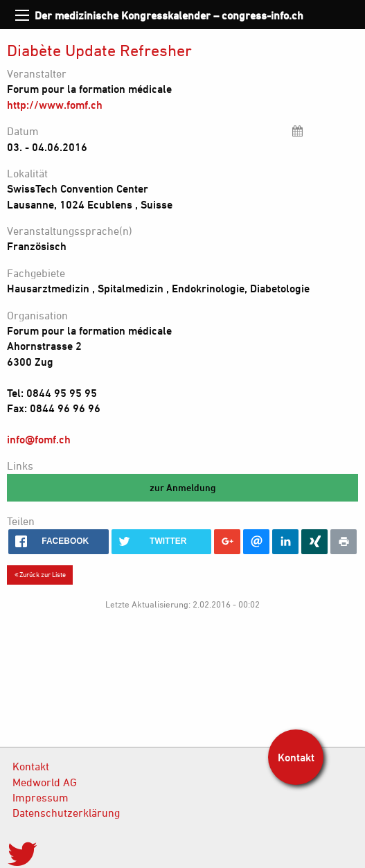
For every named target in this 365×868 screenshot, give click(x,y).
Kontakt (31, 766)
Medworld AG (45, 782)
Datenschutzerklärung (66, 813)
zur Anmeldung (183, 487)
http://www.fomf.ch (55, 105)
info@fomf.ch (39, 439)
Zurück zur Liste (40, 574)
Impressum (41, 797)
